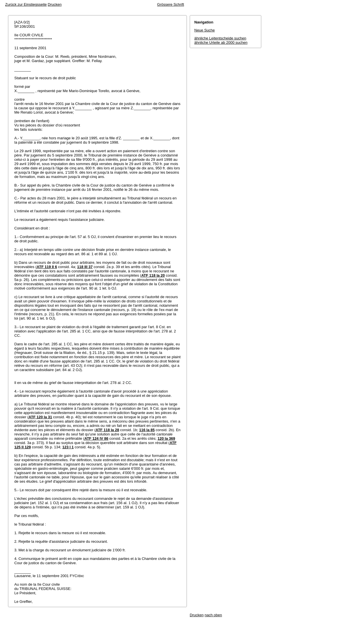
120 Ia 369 (166, 438)
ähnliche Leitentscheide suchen (220, 38)
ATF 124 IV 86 (96, 438)
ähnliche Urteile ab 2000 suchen (221, 42)
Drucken (55, 4)
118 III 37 (85, 267)
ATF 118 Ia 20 (153, 275)
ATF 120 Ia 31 (40, 417)
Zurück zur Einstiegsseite (26, 4)
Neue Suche (205, 30)
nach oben (213, 615)
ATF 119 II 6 (47, 267)
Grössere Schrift (171, 4)
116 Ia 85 (147, 430)
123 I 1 (68, 447)
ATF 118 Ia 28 (107, 430)
